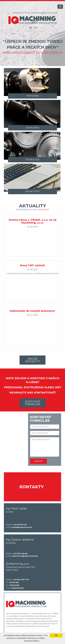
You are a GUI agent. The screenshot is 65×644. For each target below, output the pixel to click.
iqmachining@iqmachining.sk (44, 13)
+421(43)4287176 (19, 13)
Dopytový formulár (33, 403)
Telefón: (16, 525)
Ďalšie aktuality (32, 360)
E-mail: (19, 527)
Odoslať (38, 461)
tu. (40, 641)
